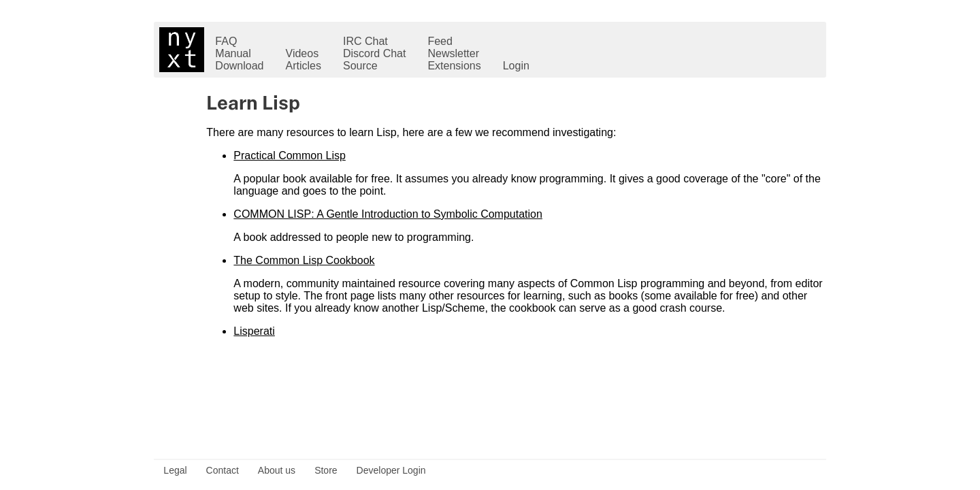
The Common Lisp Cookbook (304, 260)
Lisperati (254, 331)
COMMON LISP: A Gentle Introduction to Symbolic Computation (388, 214)
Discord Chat (374, 53)
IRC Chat (365, 41)
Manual (233, 53)
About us (277, 470)
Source (360, 66)
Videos (303, 53)
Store (326, 470)
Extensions (454, 66)
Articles (304, 66)
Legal (175, 470)
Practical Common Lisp (290, 156)
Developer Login (391, 470)
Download (239, 66)
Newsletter (453, 53)
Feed (440, 41)
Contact (223, 470)
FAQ (226, 41)
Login (516, 66)
